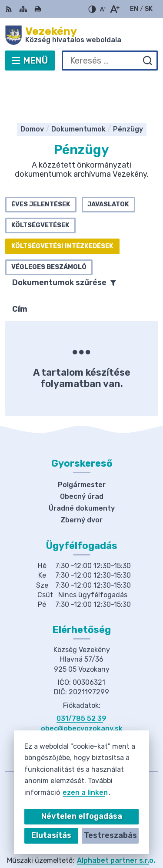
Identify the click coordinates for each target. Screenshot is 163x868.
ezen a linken (85, 792)
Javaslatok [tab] (108, 166)
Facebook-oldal (82, 699)
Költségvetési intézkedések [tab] (62, 207)
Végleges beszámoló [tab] (49, 228)
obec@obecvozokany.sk (82, 690)
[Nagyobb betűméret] (115, 9)
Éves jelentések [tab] (41, 166)
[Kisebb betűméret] (103, 9)
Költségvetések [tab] (40, 187)
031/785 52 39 (81, 680)
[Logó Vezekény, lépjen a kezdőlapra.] (81, 35)
